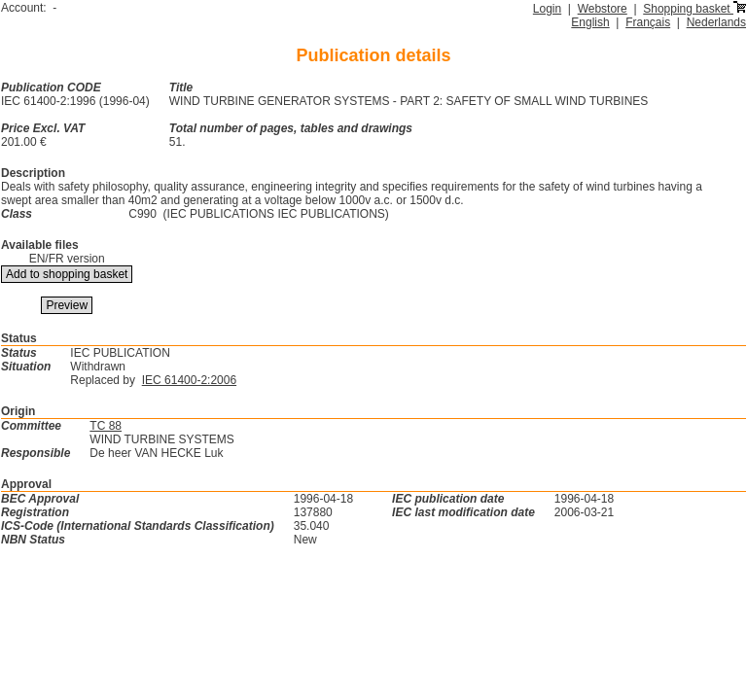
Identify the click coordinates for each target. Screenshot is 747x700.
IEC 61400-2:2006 (189, 380)
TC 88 (106, 426)
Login (547, 9)
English (590, 22)
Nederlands (716, 22)
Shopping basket (694, 9)
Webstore (603, 9)
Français (648, 22)
